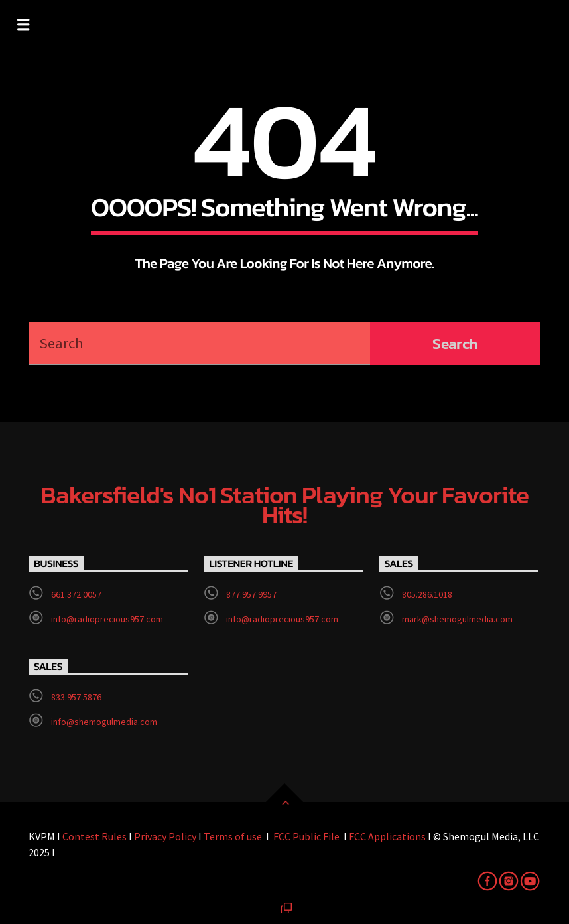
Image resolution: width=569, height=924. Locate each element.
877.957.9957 (251, 594)
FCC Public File (306, 836)
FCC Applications (386, 836)
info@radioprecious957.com (107, 619)
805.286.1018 (427, 594)
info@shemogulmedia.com (104, 722)
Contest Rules (95, 836)
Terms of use (233, 836)
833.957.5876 (76, 697)
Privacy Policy (165, 836)
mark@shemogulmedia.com (457, 619)
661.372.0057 (76, 594)
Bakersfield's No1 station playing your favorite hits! (284, 505)
